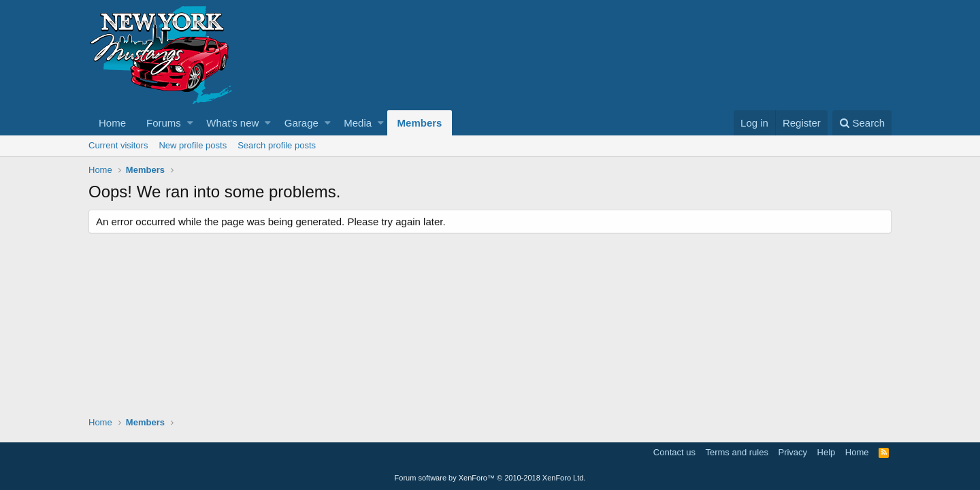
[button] (190, 123)
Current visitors (118, 145)
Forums (164, 123)
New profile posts (193, 145)
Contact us (674, 452)
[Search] (862, 123)
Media (358, 123)
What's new (232, 123)
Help (827, 452)
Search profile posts (277, 145)
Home (112, 123)
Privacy (793, 452)
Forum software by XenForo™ (490, 478)
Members (420, 123)
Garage (301, 123)
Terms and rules (736, 452)
